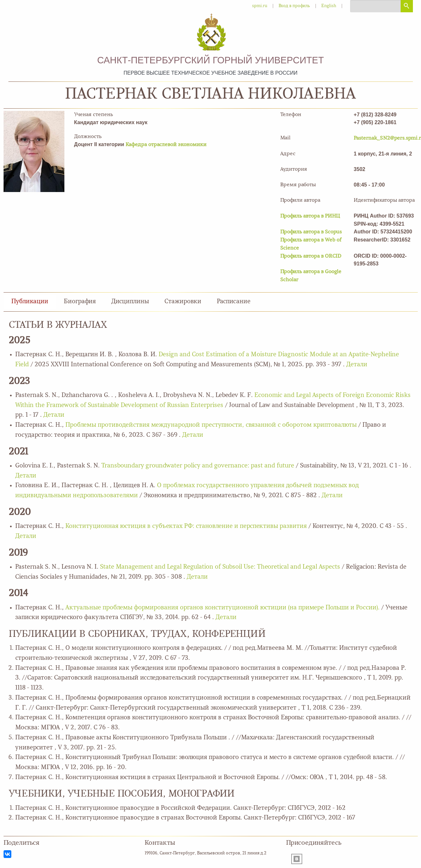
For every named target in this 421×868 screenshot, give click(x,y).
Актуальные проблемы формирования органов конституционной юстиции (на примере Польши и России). (223, 608)
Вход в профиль (294, 6)
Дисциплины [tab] (130, 302)
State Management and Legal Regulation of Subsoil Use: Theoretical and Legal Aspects (220, 567)
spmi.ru (260, 6)
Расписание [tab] (234, 302)
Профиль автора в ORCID (311, 256)
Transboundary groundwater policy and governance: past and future (198, 466)
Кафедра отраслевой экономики (166, 145)
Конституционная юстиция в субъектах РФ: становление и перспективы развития (187, 526)
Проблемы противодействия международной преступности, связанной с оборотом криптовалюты (212, 425)
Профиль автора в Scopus (311, 232)
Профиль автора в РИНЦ (310, 216)
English (329, 6)
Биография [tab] (80, 302)
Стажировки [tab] (183, 302)
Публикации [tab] (30, 302)
